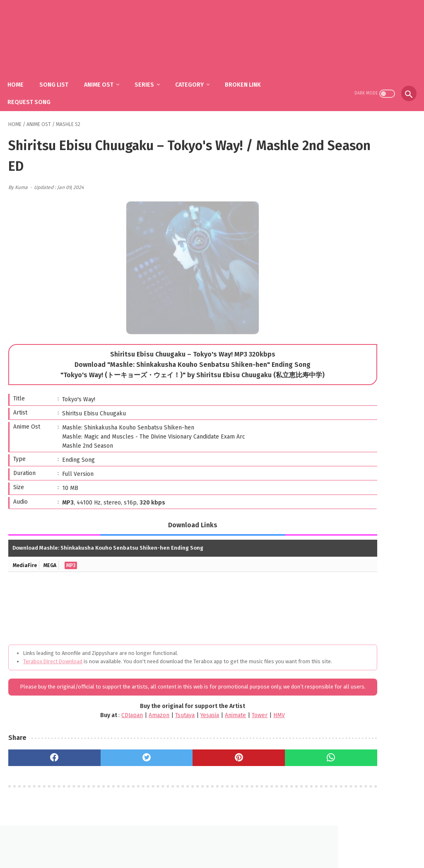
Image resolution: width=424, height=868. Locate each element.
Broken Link (250, 75)
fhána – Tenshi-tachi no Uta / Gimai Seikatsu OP (372, 421)
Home (23, 75)
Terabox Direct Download (53, 652)
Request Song (36, 92)
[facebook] (43, 766)
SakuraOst (219, 855)
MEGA (53, 556)
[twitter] (112, 766)
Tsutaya (139, 723)
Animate (189, 723)
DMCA (222, 842)
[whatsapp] (250, 766)
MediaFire (26, 556)
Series (152, 75)
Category (197, 75)
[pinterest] (181, 766)
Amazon (113, 723)
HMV (233, 723)
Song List (61, 75)
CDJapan (86, 723)
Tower (213, 723)
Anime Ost (106, 75)
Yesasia (163, 723)
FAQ (200, 842)
